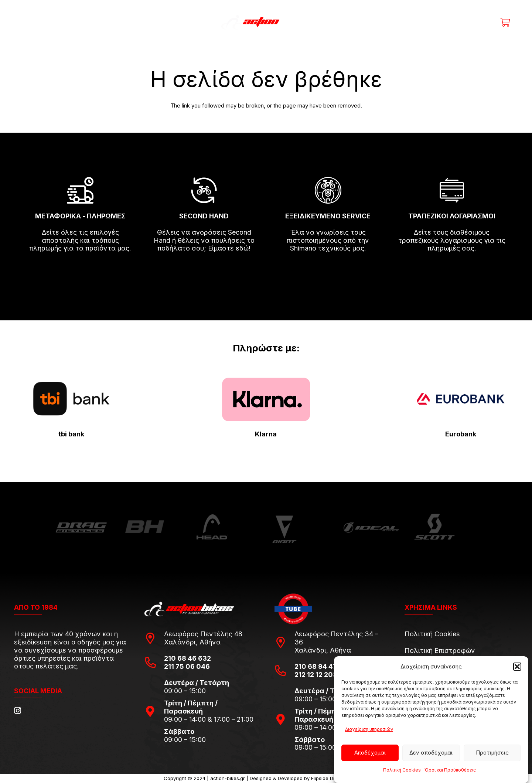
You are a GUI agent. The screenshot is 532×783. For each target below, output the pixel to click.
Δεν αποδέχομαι (431, 753)
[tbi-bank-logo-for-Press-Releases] (71, 399)
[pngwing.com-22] (266, 399)
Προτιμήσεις (492, 753)
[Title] (453, 22)
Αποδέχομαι (370, 753)
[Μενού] (29, 22)
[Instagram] (18, 711)
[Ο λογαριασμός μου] (470, 22)
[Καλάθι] (505, 22)
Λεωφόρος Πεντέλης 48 (203, 634)
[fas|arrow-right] (80, 270)
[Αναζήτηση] (392, 22)
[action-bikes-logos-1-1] (266, 22)
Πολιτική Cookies (402, 770)
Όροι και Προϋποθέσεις (450, 770)
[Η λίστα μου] (487, 22)
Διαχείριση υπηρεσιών (369, 729)
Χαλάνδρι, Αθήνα (192, 642)
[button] (517, 667)
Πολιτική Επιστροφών (440, 651)
